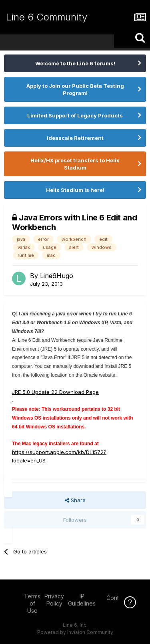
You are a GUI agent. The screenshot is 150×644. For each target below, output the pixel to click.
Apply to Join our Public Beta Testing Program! (75, 89)
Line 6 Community (47, 17)
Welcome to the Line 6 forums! (75, 63)
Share (75, 500)
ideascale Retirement (75, 138)
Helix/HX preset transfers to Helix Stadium (75, 164)
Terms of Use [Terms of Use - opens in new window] (32, 603)
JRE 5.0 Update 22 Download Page (55, 392)
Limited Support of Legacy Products (75, 115)
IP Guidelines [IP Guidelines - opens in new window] (82, 600)
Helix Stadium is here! (75, 190)
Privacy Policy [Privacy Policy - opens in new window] (54, 600)
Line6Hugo (57, 276)
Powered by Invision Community (75, 632)
